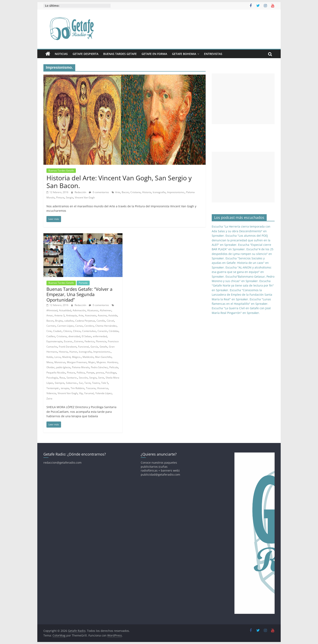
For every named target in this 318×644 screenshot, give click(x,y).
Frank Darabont (68, 347)
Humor (73, 352)
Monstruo (60, 362)
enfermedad (100, 336)
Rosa (62, 378)
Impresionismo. (176, 192)
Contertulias (89, 331)
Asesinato (91, 315)
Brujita (59, 321)
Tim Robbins (77, 388)
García (94, 347)
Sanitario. (72, 378)
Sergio (70, 197)
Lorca (57, 357)
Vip (81, 393)
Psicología (52, 378)
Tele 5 (105, 383)
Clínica (77, 331)
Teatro (96, 383)
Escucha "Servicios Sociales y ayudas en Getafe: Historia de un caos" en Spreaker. (240, 263)
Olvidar (50, 367)
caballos (69, 321)
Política (81, 373)
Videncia (51, 393)
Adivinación (79, 310)
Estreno (79, 341)
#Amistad (52, 310)
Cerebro (89, 326)
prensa (100, 373)
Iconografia (159, 192)
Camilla (101, 321)
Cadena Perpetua (85, 321)
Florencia (101, 341)
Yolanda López (104, 393)
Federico (89, 341)
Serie (101, 378)
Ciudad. (57, 331)
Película (114, 367)
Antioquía (71, 315)
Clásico (67, 331)
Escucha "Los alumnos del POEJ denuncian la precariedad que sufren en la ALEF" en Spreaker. (241, 240)
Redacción (81, 192)
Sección (83, 378)
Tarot (87, 383)
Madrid (66, 357)
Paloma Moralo (81, 367)
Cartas (79, 326)
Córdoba (114, 331)
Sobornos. (72, 383)
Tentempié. (53, 388)
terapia (65, 388)
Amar (50, 315)
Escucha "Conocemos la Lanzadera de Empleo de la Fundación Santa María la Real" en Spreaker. (242, 295)
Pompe (90, 373)
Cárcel (110, 321)
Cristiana (135, 192)
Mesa (50, 362)
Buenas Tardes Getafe (120, 54)
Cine (49, 331)
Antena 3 (59, 315)
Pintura (60, 197)
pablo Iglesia (63, 367)
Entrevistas (213, 54)
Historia (147, 192)
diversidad (74, 336)
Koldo (50, 357)
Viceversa (103, 388)
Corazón (102, 331)
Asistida (113, 315)
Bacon (125, 192)
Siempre (60, 383)
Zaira (49, 398)
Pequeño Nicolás (56, 373)
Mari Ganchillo (103, 357)
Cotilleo (51, 336)
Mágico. (76, 357)
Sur (81, 383)
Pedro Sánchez (99, 367)
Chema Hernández (106, 326)
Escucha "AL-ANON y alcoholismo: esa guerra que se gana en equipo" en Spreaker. (242, 272)
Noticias (61, 54)
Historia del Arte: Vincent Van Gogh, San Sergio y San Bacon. (119, 182)
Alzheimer (106, 310)
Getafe (103, 347)
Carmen (51, 326)
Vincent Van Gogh (85, 197)
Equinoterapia (54, 341)
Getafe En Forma (154, 54)
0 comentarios (99, 192)
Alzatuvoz (93, 310)
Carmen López (65, 326)
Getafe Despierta (85, 54)
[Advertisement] (243, 99)
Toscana (91, 388)
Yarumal (89, 393)
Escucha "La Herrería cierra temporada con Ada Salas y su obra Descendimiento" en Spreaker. (241, 231)
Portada (83, 283)
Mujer (92, 362)
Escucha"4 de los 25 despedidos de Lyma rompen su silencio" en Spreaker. (243, 254)
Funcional (83, 347)
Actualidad (65, 310)
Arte (118, 192)
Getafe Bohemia (184, 54)
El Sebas (86, 336)
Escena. (68, 341)
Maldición (88, 357)
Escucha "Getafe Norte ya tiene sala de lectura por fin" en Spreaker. (243, 286)
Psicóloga (111, 373)
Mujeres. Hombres (107, 362)
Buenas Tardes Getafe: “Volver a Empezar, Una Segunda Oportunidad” (79, 294)
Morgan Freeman (77, 362)
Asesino (102, 315)
